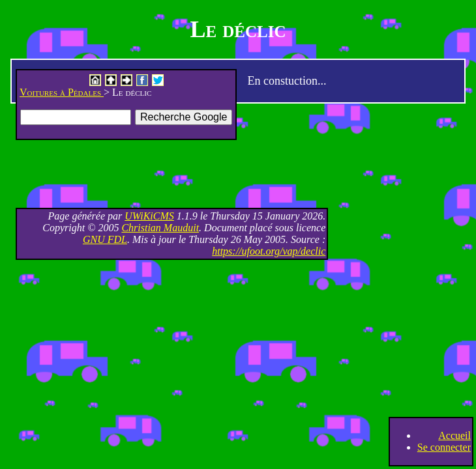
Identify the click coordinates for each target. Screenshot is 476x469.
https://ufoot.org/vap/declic (269, 251)
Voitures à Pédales (62, 92)
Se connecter (444, 447)
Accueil (454, 435)
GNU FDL (105, 239)
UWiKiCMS (149, 216)
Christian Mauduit (160, 228)
